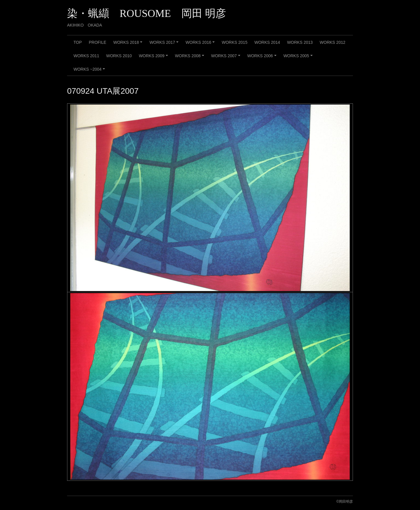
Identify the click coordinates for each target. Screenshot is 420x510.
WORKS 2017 (165, 44)
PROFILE (98, 42)
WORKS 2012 (332, 42)
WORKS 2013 (300, 42)
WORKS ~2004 (90, 71)
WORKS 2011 (86, 56)
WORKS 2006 (263, 58)
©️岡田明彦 (345, 502)
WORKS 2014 (267, 42)
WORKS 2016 (201, 44)
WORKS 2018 (129, 44)
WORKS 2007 (227, 58)
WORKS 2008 (190, 58)
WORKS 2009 (154, 58)
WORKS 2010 (119, 56)
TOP (78, 42)
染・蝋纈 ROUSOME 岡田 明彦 (147, 13)
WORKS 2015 (235, 42)
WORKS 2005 (299, 58)
